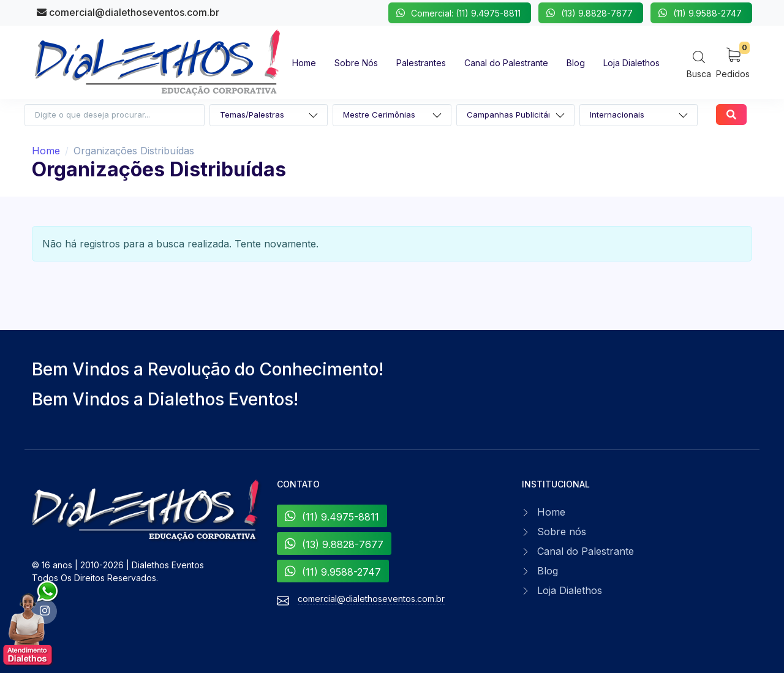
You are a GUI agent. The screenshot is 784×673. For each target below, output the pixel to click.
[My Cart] (733, 62)
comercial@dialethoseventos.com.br (128, 12)
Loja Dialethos (570, 590)
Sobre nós (562, 532)
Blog (548, 571)
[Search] (699, 64)
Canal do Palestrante (586, 551)
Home (46, 151)
